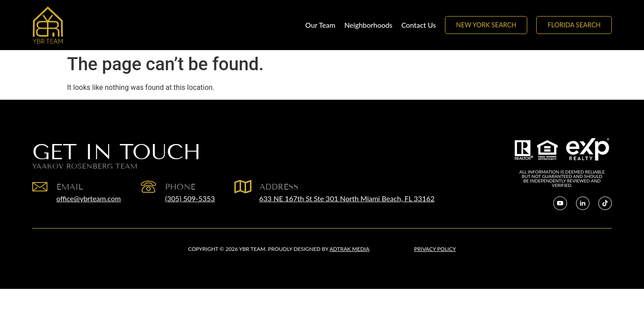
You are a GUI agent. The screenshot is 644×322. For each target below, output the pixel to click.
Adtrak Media (350, 249)
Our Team (320, 25)
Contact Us (418, 25)
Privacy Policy (435, 249)
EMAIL (70, 187)
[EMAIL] (40, 186)
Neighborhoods (369, 25)
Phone (180, 187)
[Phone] (148, 186)
